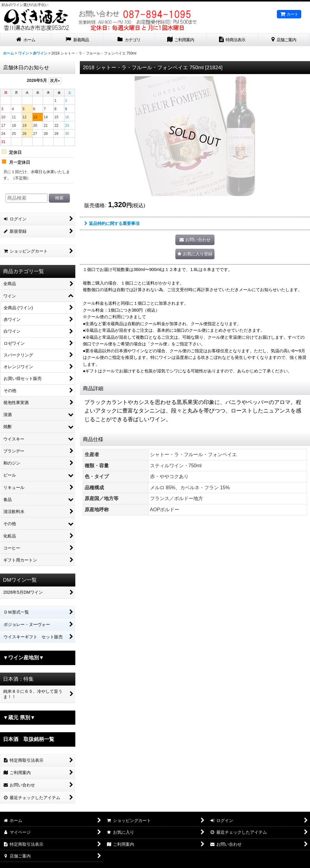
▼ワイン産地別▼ (23, 658)
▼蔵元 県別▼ (19, 717)
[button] (195, 254)
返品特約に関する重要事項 (112, 223)
